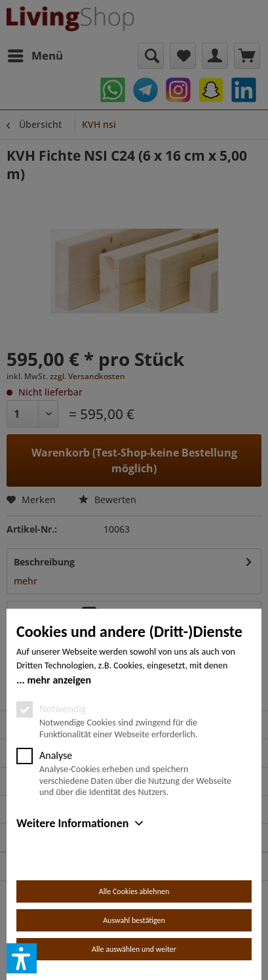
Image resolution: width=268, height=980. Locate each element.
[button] (22, 958)
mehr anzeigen (59, 680)
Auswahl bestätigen (134, 920)
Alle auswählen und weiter (134, 949)
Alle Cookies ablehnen (134, 891)
